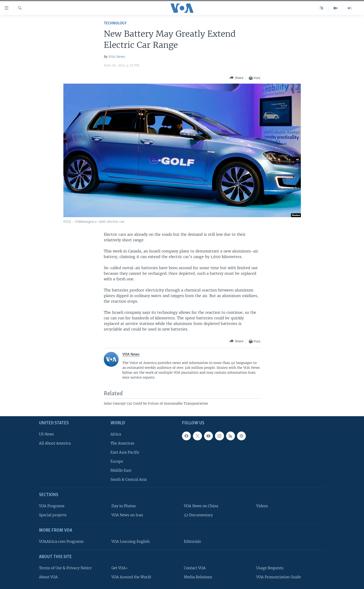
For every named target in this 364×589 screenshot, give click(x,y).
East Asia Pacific (125, 452)
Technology (115, 23)
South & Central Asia (129, 479)
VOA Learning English (131, 542)
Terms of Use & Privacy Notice (65, 568)
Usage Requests (270, 568)
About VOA (48, 577)
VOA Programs (52, 506)
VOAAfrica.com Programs (61, 542)
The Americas (122, 443)
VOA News (117, 57)
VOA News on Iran (127, 515)
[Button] (236, 78)
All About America (55, 443)
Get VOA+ (120, 568)
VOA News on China (201, 506)
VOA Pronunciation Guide (279, 577)
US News (47, 434)
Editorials (192, 542)
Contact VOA (195, 568)
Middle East (121, 470)
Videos (262, 506)
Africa (116, 434)
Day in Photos (124, 506)
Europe (117, 461)
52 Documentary (198, 515)
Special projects (53, 515)
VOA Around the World (131, 577)
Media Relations (198, 577)
